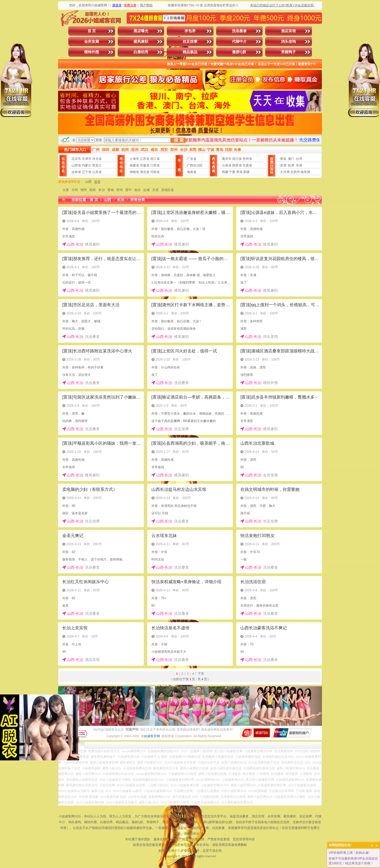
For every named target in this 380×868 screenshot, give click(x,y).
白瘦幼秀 (141, 52)
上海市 (134, 159)
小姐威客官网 (150, 736)
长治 (102, 190)
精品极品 (190, 52)
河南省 (155, 172)
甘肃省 (247, 165)
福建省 (134, 165)
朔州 (84, 190)
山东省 (97, 172)
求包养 (190, 31)
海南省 (192, 172)
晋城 (111, 190)
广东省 (192, 159)
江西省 (155, 165)
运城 (146, 190)
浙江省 (155, 159)
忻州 (120, 190)
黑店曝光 (141, 31)
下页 (201, 674)
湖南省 (134, 172)
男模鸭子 (288, 52)
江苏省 (145, 159)
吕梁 (155, 190)
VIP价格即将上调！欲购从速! (349, 853)
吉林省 (76, 172)
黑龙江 (97, 165)
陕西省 (237, 165)
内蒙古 (87, 165)
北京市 (76, 159)
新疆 (246, 172)
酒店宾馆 (288, 31)
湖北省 (145, 172)
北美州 (295, 172)
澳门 (291, 159)
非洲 (299, 165)
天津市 (87, 159)
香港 (283, 159)
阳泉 (93, 190)
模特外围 (92, 52)
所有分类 (137, 200)
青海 (239, 172)
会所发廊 (92, 42)
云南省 (227, 165)
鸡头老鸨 (288, 42)
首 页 (92, 31)
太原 (66, 190)
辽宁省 (87, 172)
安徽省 (145, 165)
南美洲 (305, 172)
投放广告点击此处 (190, 811)
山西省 (76, 165)
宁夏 (232, 172)
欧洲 (291, 165)
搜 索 (179, 140)
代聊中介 (239, 42)
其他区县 (168, 190)
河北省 (97, 159)
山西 (88, 182)
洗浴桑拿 (239, 31)
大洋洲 (285, 172)
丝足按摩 (190, 42)
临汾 (137, 190)
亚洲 (283, 165)
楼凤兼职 (141, 42)
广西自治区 (195, 165)
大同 (75, 190)
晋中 (129, 190)
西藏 (225, 172)
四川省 (237, 159)
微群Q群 (239, 52)
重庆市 (227, 159)
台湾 (299, 159)
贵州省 (247, 159)
